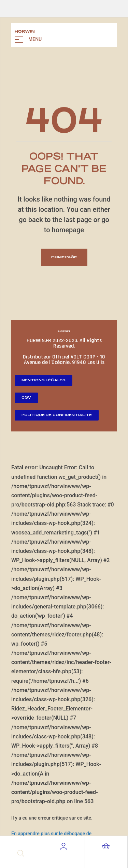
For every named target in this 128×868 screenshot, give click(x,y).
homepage (64, 257)
